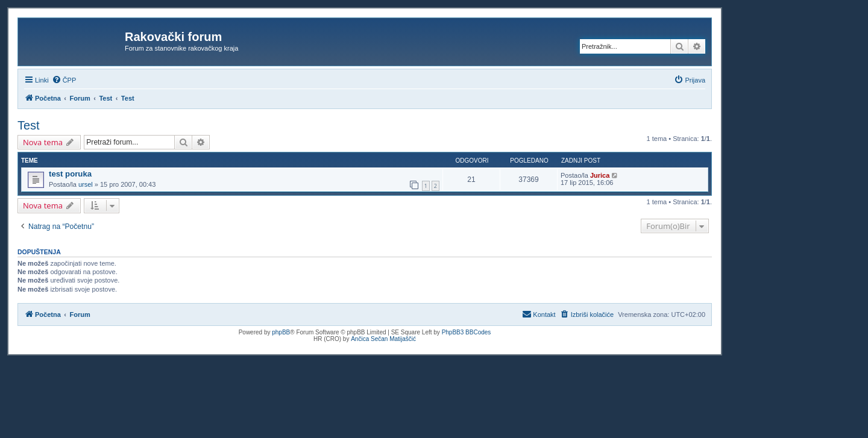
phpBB (281, 332)
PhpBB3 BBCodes (467, 332)
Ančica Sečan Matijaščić (383, 339)
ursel (86, 184)
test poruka (70, 174)
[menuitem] (64, 80)
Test (29, 125)
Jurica (600, 175)
